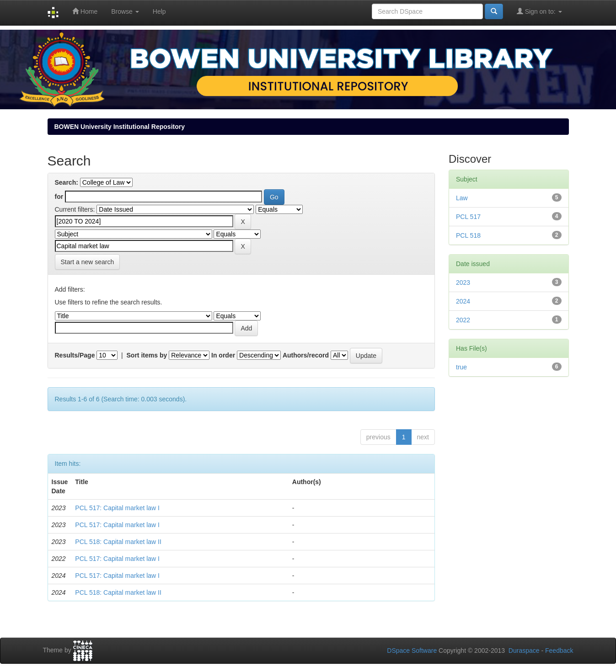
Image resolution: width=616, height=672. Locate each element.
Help (159, 11)
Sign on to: (539, 11)
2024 (463, 301)
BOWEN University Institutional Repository (120, 127)
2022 (463, 320)
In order (223, 355)
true (461, 367)
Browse (125, 11)
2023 (463, 283)
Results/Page (75, 355)
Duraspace (524, 651)
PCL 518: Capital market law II (118, 542)
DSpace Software (412, 651)
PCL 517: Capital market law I (117, 508)
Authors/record (306, 355)
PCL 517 (468, 217)
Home (85, 11)
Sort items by (147, 355)
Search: (67, 182)
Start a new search (88, 262)
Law (462, 198)
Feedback (559, 651)
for (59, 197)
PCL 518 (468, 235)
